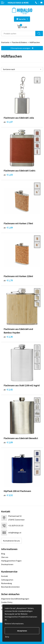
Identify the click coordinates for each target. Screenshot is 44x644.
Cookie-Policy (7, 602)
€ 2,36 (8, 337)
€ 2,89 (8, 442)
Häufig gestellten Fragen (11, 561)
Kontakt (5, 576)
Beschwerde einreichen (10, 587)
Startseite (5, 42)
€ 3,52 (8, 495)
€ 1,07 (8, 122)
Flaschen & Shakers (19, 42)
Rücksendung (7, 583)
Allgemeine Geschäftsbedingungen (15, 599)
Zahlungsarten (7, 580)
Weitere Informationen (14, 624)
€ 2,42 (8, 389)
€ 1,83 (8, 175)
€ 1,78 (8, 280)
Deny (7, 637)
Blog (3, 554)
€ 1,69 (8, 227)
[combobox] (18, 33)
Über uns (5, 557)
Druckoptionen (7, 564)
